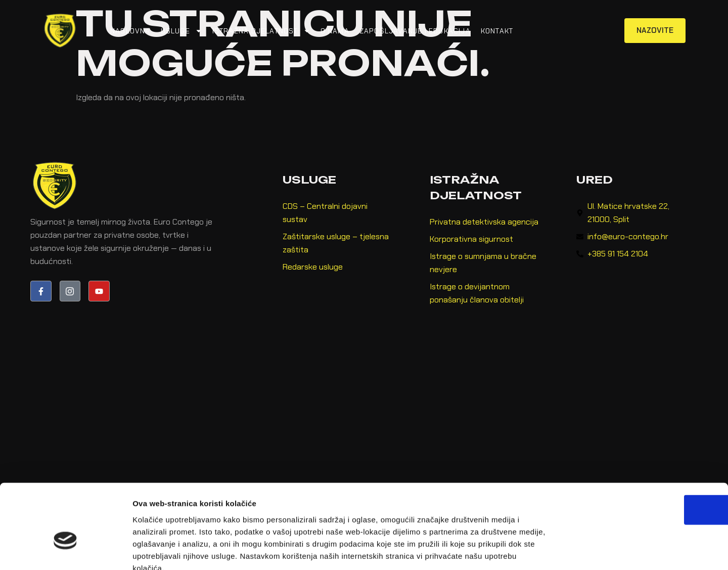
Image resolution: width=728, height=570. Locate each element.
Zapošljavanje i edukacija (415, 31)
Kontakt (497, 31)
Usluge (181, 31)
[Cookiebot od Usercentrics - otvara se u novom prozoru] (65, 550)
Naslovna (130, 31)
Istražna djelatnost (261, 31)
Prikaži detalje (524, 550)
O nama (335, 31)
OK (644, 451)
